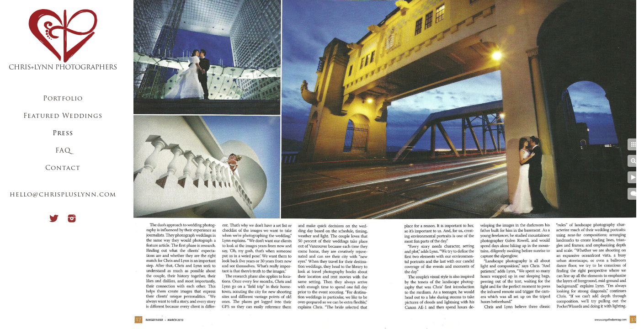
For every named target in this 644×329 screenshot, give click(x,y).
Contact (63, 168)
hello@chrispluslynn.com (63, 195)
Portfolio (63, 99)
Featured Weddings (63, 116)
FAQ (63, 151)
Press (63, 134)
